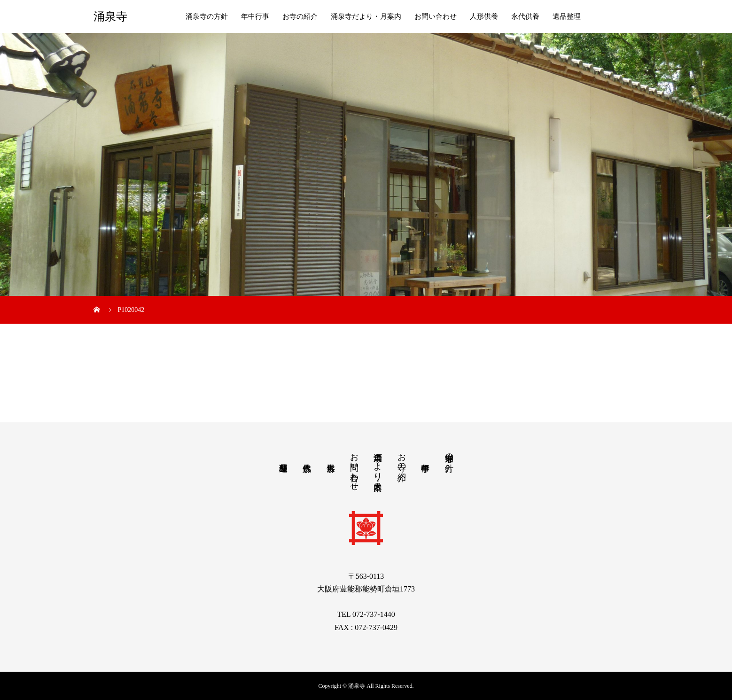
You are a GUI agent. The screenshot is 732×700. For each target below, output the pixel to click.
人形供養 (484, 16)
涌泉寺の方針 (207, 16)
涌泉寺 (110, 16)
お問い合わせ (436, 16)
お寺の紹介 (300, 16)
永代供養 (525, 16)
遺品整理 (567, 16)
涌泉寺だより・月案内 (366, 16)
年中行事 (255, 16)
